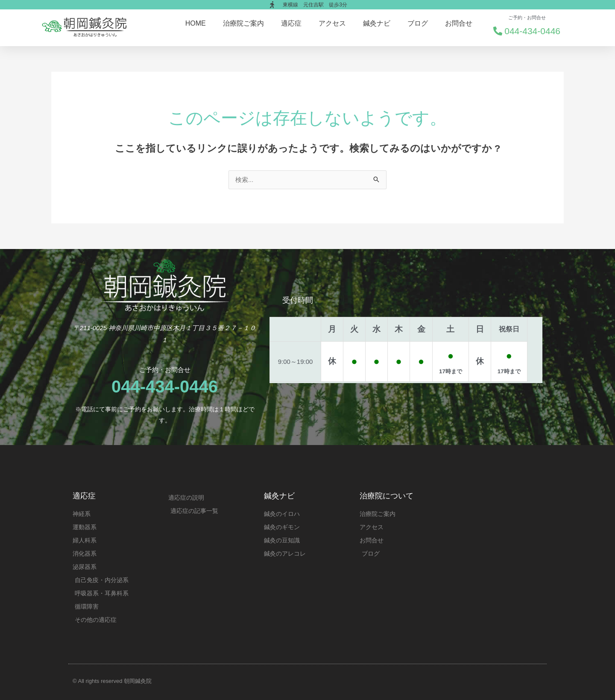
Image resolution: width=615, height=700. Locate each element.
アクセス (332, 23)
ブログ (418, 23)
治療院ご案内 (243, 23)
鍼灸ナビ (377, 23)
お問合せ (459, 23)
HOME (196, 23)
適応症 (291, 23)
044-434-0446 (165, 387)
